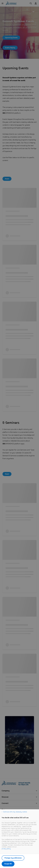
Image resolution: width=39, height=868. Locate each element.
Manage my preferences (13, 858)
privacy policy (6, 849)
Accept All (8, 864)
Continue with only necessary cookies (15, 812)
